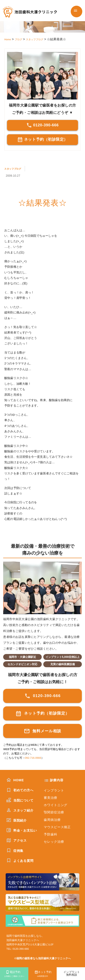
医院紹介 (17, 820)
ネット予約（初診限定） (43, 140)
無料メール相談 (42, 731)
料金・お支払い (22, 830)
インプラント (54, 790)
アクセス (17, 840)
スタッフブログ (15, 169)
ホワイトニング (56, 805)
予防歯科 (50, 834)
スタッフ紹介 (20, 810)
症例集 (15, 851)
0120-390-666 (42, 125)
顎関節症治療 (54, 812)
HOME (15, 780)
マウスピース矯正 (57, 827)
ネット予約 (42, 974)
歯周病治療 (52, 820)
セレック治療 (54, 842)
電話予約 (14, 974)
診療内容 (57, 780)
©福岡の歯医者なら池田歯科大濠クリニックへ (42, 958)
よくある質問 (20, 861)
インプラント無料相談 (72, 974)
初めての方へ (20, 790)
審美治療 (50, 798)
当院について (20, 800)
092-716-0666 (33, 758)
